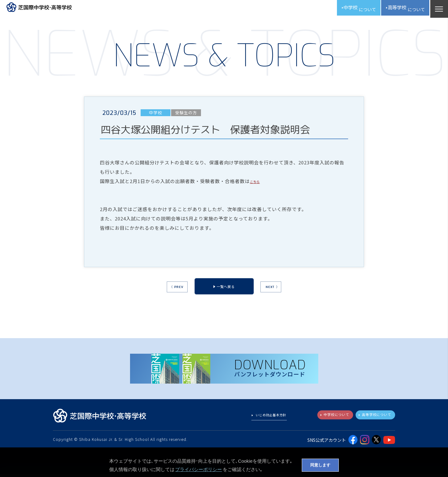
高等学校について (373, 419)
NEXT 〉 (281, 292)
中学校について (326, 419)
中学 (344, 9)
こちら (257, 184)
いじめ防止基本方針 (268, 420)
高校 (401, 9)
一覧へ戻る (225, 291)
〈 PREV (168, 292)
